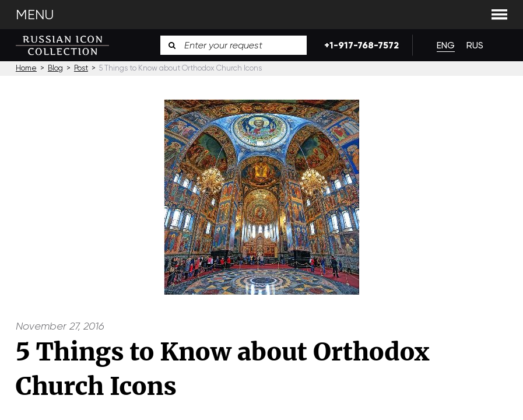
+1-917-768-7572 (359, 45)
